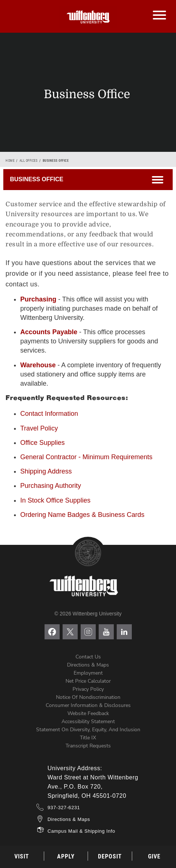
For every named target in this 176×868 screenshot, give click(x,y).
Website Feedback (88, 713)
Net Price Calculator (88, 681)
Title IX (88, 738)
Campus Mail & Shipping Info (81, 831)
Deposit (110, 856)
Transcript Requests (88, 746)
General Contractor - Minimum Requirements (86, 457)
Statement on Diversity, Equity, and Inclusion (88, 730)
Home (10, 161)
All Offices (29, 161)
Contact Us (88, 657)
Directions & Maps (88, 665)
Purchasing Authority (51, 486)
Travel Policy (39, 428)
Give (154, 856)
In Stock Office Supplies (55, 500)
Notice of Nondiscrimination (88, 697)
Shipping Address (46, 471)
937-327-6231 (64, 808)
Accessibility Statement (88, 721)
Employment (88, 673)
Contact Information (49, 414)
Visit (22, 856)
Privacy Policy (88, 689)
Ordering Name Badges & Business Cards (82, 515)
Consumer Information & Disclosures (88, 705)
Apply (66, 856)
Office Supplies (43, 443)
